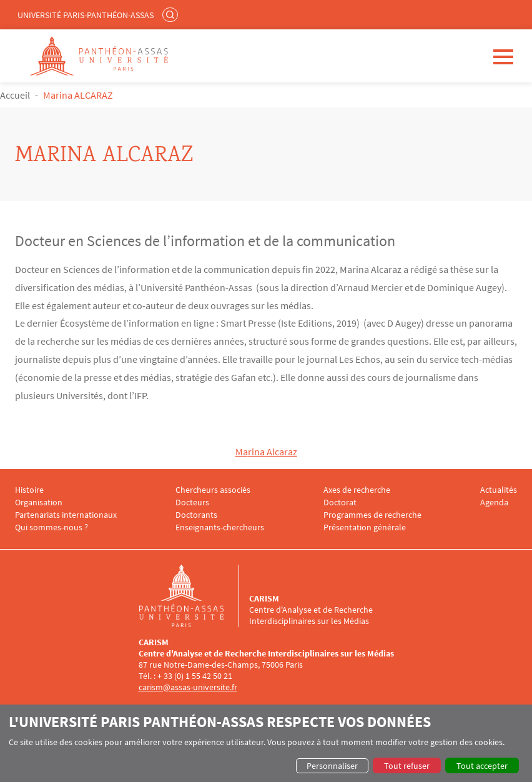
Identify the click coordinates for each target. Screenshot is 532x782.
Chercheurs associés (213, 490)
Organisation (39, 502)
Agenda (494, 502)
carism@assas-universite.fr (188, 687)
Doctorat (340, 502)
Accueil (15, 95)
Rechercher (172, 14)
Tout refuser (407, 766)
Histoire (29, 490)
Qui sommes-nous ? (52, 527)
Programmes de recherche (372, 515)
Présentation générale (365, 527)
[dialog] (266, 743)
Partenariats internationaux (66, 515)
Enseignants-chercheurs (220, 527)
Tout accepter (482, 766)
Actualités (499, 490)
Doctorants (196, 515)
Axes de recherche (357, 490)
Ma (242, 452)
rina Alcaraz (273, 452)
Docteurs (192, 502)
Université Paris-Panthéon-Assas (86, 15)
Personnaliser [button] (332, 766)
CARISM (264, 598)
